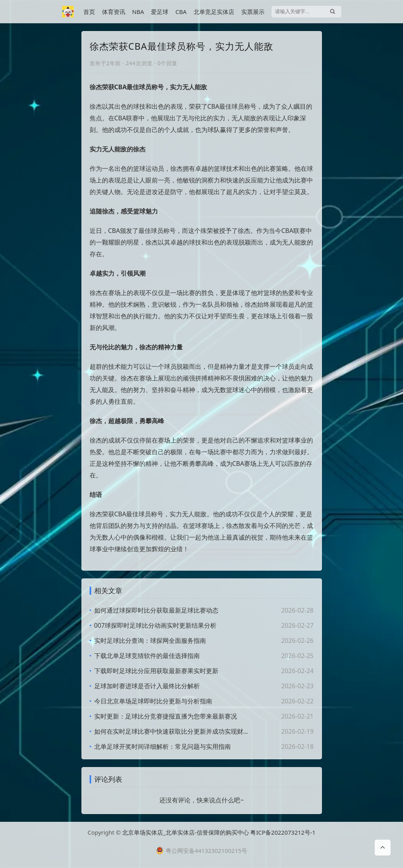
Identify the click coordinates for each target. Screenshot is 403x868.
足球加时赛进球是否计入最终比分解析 (147, 686)
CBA (181, 12)
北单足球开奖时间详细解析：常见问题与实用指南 (163, 746)
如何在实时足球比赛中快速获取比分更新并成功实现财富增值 (173, 731)
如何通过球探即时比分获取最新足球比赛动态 (156, 610)
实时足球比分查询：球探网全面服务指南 (150, 641)
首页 (89, 12)
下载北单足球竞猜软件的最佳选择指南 (147, 656)
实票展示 (253, 12)
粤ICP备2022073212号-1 (283, 832)
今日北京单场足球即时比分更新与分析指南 (153, 701)
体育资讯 (114, 12)
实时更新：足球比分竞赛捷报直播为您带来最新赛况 (166, 716)
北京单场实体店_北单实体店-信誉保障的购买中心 (186, 832)
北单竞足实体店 (214, 12)
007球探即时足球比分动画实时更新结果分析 (155, 625)
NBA (138, 12)
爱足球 (160, 12)
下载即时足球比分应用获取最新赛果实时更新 (156, 671)
